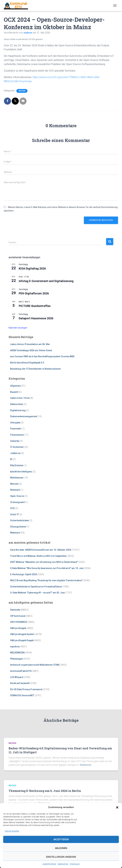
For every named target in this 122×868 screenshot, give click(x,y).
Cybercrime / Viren (20, 398)
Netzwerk (15, 490)
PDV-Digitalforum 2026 (34, 293)
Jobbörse (15, 453)
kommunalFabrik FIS (21, 671)
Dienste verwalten (12, 831)
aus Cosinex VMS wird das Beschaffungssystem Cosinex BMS (42, 356)
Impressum (75, 864)
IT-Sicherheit (17, 447)
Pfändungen (17, 659)
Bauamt (14, 392)
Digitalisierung (18, 410)
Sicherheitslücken (20, 520)
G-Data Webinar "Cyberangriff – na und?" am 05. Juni (37, 593)
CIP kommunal (18, 616)
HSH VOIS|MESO (19, 622)
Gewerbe (15, 441)
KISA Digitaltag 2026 (32, 268)
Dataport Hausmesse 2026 (36, 318)
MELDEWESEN (17, 653)
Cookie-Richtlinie (49, 864)
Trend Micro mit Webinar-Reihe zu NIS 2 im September (38, 556)
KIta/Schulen (17, 465)
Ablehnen (61, 848)
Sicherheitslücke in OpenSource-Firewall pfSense (36, 587)
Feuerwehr (16, 429)
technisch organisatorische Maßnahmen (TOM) (35, 665)
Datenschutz (63, 864)
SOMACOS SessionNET (22, 695)
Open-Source (17, 496)
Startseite (15, 610)
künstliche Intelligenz (21, 472)
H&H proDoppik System (22, 634)
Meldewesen (17, 478)
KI (11, 459)
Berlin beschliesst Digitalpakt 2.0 (27, 363)
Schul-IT (15, 514)
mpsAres (15, 647)
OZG (12, 508)
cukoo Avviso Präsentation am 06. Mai (30, 344)
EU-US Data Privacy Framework (26, 689)
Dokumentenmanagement (24, 416)
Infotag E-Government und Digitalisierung (46, 281)
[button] (117, 807)
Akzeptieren (61, 839)
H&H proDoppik (18, 628)
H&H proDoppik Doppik (22, 640)
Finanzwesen (17, 435)
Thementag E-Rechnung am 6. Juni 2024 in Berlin (45, 791)
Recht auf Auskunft (20, 683)
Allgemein (15, 386)
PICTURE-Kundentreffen (35, 306)
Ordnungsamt (17, 502)
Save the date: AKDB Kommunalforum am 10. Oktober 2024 (41, 550)
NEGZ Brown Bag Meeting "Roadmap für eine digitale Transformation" (46, 580)
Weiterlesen (86, 765)
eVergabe (15, 423)
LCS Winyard (17, 677)
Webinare (15, 533)
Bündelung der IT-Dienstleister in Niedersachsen (35, 369)
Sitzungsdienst (18, 527)
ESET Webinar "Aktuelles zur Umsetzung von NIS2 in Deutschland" (44, 562)
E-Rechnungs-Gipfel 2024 (24, 574)
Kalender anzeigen (18, 328)
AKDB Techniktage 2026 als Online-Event (31, 350)
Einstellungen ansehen (61, 857)
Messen (22, 91)
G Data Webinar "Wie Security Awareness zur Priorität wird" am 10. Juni (47, 568)
